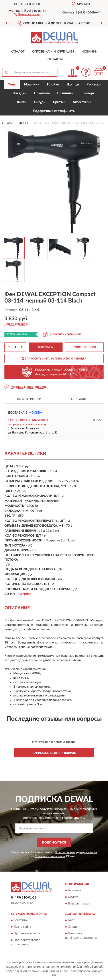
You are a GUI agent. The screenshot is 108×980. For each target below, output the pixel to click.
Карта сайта (22, 927)
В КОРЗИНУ (46, 347)
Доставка (75, 890)
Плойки (53, 84)
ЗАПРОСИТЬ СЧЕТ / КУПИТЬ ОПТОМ (54, 359)
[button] (27, 14)
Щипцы (73, 84)
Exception (25, 594)
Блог (71, 920)
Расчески (94, 84)
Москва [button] (35, 413)
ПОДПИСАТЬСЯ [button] (54, 843)
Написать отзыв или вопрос (54, 753)
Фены (12, 84)
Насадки (20, 93)
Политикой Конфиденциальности (76, 852)
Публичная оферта (27, 934)
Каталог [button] (18, 52)
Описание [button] (79, 399)
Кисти (22, 102)
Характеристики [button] (29, 399)
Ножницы (42, 93)
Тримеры (88, 93)
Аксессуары (82, 102)
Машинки (32, 84)
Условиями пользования (50, 856)
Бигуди (40, 102)
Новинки (89, 52)
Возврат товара (79, 904)
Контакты (54, 59)
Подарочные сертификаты (54, 111)
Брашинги (65, 93)
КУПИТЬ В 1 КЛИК (84, 347)
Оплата (73, 897)
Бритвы (59, 102)
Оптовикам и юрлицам (53, 52)
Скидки (73, 927)
